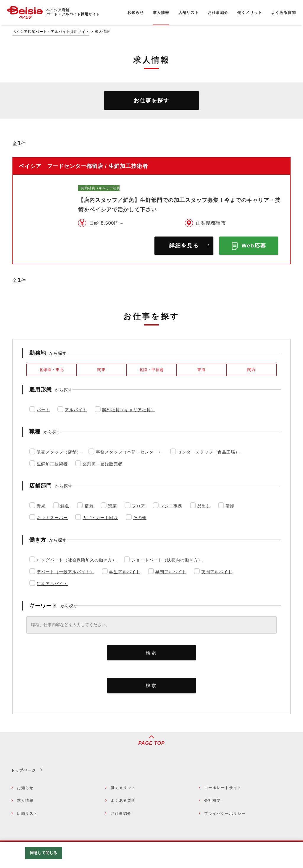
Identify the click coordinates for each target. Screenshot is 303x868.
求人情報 (25, 800)
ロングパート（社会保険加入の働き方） (77, 560)
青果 (41, 506)
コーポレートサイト (223, 788)
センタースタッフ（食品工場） (209, 452)
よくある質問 (123, 800)
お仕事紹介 (121, 813)
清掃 (230, 506)
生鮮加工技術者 (52, 464)
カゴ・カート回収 (100, 518)
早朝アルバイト (171, 572)
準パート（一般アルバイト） (66, 572)
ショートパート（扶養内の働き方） (167, 560)
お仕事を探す (151, 101)
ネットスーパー (52, 518)
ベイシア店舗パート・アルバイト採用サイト (51, 32)
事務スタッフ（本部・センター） (129, 452)
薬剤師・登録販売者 (103, 464)
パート (43, 410)
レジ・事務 (171, 506)
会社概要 (212, 800)
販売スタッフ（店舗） (59, 452)
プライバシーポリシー (225, 813)
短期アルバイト (52, 584)
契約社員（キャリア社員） (129, 410)
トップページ (23, 770)
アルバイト (76, 410)
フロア (139, 506)
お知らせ (25, 788)
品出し (204, 506)
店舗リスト (27, 813)
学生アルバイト (125, 572)
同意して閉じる (43, 853)
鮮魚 (65, 506)
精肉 (89, 506)
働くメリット (123, 788)
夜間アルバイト (217, 572)
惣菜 (112, 506)
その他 (140, 518)
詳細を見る (184, 246)
